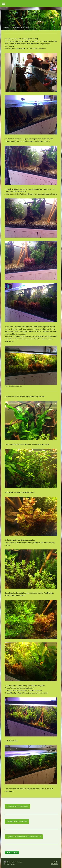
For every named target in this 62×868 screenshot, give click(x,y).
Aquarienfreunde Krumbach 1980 (18, 806)
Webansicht (54, 864)
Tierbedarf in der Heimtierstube (17, 821)
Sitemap (19, 862)
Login (56, 862)
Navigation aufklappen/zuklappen (31, 4)
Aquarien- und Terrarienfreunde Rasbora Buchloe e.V (24, 837)
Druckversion (10, 862)
